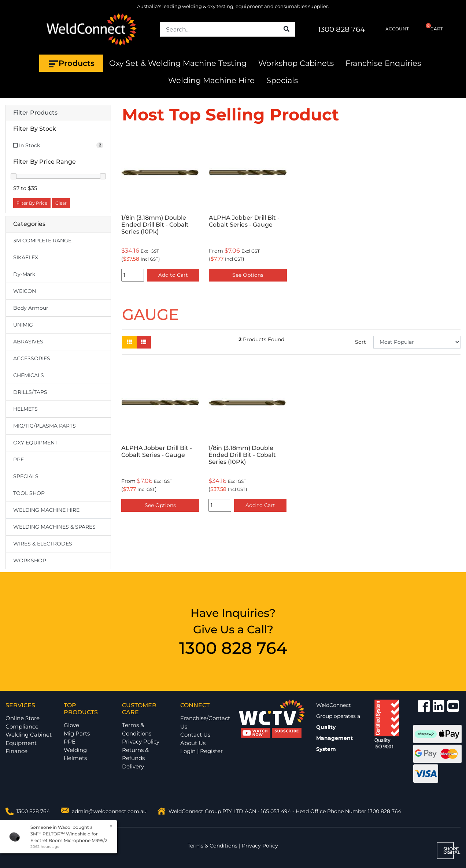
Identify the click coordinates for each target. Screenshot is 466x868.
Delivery (133, 766)
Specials (282, 80)
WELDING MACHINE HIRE (46, 510)
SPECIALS (26, 476)
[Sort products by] (417, 342)
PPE (19, 459)
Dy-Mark (24, 274)
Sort (360, 342)
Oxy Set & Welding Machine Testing (178, 63)
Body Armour (31, 308)
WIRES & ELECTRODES (43, 544)
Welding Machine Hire (211, 80)
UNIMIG (23, 325)
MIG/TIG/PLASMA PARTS (45, 426)
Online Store (23, 718)
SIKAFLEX (26, 257)
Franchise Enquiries (383, 63)
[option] (160, 209)
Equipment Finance (21, 747)
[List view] (144, 342)
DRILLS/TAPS (30, 392)
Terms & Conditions (137, 729)
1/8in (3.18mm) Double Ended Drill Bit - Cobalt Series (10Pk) (155, 225)
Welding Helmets (75, 754)
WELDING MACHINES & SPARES (54, 527)
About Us (193, 743)
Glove (71, 725)
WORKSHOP (30, 560)
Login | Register (201, 751)
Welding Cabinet (29, 735)
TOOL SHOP (29, 493)
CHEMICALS (29, 375)
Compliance (22, 727)
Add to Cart (173, 275)
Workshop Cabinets (296, 63)
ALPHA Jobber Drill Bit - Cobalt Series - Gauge (244, 221)
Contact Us (195, 735)
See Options (248, 275)
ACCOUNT (392, 29)
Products (71, 63)
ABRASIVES (28, 342)
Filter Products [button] (35, 113)
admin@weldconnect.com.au (109, 811)
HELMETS (25, 409)
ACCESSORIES (32, 358)
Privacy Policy (141, 742)
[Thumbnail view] (129, 342)
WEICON (25, 291)
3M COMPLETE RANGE (42, 241)
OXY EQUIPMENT (35, 443)
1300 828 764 (341, 29)
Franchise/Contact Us (205, 722)
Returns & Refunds (135, 754)
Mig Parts (77, 733)
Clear (61, 203)
